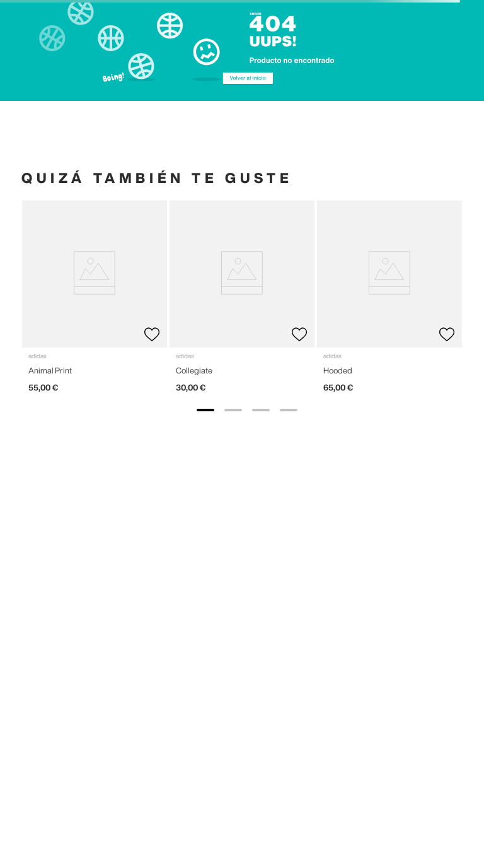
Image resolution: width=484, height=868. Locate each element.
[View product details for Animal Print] (95, 302)
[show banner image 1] (205, 410)
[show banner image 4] (289, 410)
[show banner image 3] (261, 410)
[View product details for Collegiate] (242, 302)
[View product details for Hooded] (389, 302)
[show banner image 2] (233, 410)
